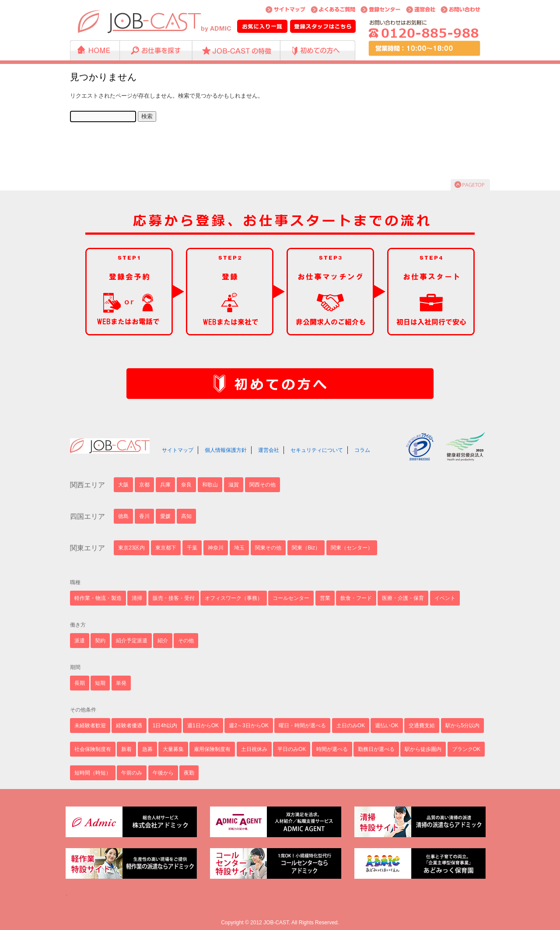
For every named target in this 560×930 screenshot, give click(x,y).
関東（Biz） (306, 548)
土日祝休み (254, 749)
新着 (126, 749)
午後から (163, 773)
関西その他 (262, 485)
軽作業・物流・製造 (98, 598)
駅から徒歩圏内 (423, 749)
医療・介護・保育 (403, 598)
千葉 (192, 548)
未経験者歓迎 (90, 726)
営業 (325, 598)
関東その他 (268, 548)
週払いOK (387, 726)
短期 (100, 683)
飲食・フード (356, 598)
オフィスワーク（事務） (234, 598)
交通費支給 (422, 726)
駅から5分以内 (463, 726)
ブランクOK (466, 749)
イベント (445, 598)
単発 (121, 683)
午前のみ (132, 773)
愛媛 (165, 516)
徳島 (123, 516)
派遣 (80, 641)
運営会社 (269, 450)
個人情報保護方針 (226, 450)
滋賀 (234, 485)
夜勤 (189, 773)
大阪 (123, 485)
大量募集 (173, 749)
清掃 (137, 598)
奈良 (186, 485)
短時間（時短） (93, 773)
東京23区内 (131, 548)
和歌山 (210, 485)
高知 (186, 516)
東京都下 (166, 548)
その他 (186, 641)
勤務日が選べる (376, 749)
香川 (144, 516)
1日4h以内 (165, 726)
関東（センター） (352, 548)
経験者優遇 (129, 726)
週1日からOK (203, 726)
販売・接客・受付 (174, 598)
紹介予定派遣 (132, 641)
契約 (100, 641)
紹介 (163, 641)
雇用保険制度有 (212, 749)
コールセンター (291, 598)
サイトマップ (178, 450)
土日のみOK (351, 726)
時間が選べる (332, 749)
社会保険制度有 (93, 749)
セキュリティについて (317, 450)
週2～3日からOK (249, 726)
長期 (80, 683)
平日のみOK (292, 749)
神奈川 (216, 548)
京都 (144, 485)
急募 (147, 749)
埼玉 (239, 548)
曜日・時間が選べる (302, 726)
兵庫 (165, 485)
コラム (362, 450)
